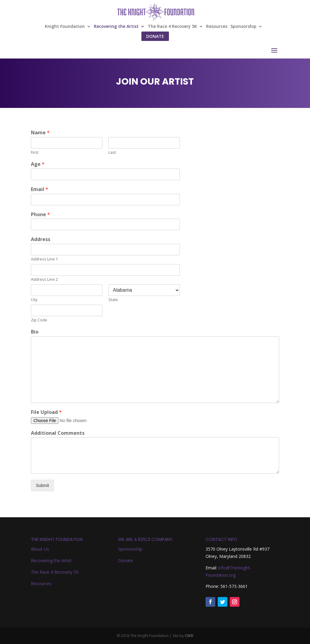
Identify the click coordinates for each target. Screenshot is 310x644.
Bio (35, 332)
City (34, 300)
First (35, 152)
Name (40, 133)
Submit (42, 485)
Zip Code (39, 320)
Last (112, 152)
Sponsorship (243, 27)
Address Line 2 (44, 279)
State (113, 300)
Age (38, 164)
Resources (217, 27)
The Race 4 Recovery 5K (172, 27)
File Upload (46, 412)
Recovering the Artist (116, 27)
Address (41, 239)
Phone (40, 215)
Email (40, 189)
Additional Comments (58, 433)
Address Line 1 (44, 259)
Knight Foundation (65, 27)
